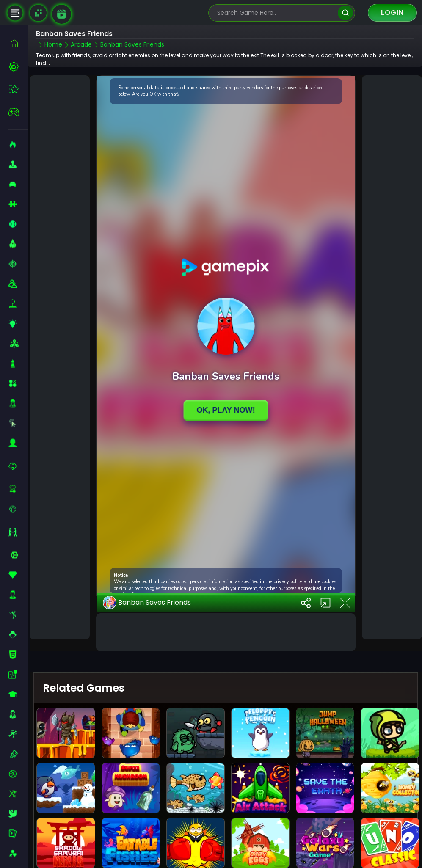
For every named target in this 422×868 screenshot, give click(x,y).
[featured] (18, 89)
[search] (345, 13)
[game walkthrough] (62, 14)
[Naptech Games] (38, 13)
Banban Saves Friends (147, 603)
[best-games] (18, 66)
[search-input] (276, 13)
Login (392, 12)
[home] (18, 43)
